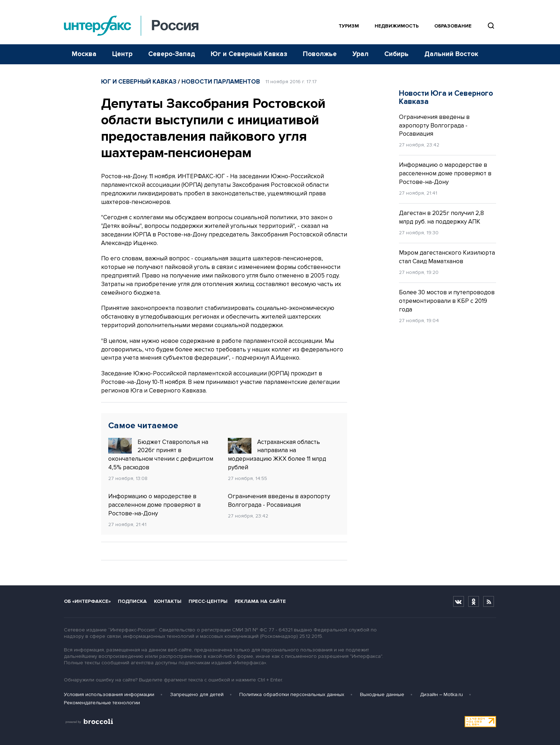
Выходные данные (382, 694)
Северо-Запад (172, 54)
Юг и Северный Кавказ (249, 54)
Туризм (349, 26)
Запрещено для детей (197, 694)
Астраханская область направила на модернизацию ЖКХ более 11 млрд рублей (277, 454)
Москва (84, 54)
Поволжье (320, 54)
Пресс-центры (208, 601)
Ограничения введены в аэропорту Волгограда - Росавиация (279, 501)
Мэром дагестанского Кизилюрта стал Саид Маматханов (447, 257)
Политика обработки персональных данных (292, 694)
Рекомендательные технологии (102, 703)
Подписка (132, 601)
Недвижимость (397, 26)
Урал (361, 54)
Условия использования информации (109, 694)
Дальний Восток (451, 54)
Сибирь (396, 54)
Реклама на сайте (260, 601)
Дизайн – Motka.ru (441, 694)
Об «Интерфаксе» (87, 601)
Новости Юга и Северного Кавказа (446, 97)
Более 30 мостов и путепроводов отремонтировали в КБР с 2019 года (447, 301)
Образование (453, 26)
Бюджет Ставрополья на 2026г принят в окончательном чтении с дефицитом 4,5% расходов (161, 454)
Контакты (168, 601)
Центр (122, 54)
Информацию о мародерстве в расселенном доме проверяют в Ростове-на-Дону (154, 505)
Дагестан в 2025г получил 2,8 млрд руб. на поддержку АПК (441, 217)
